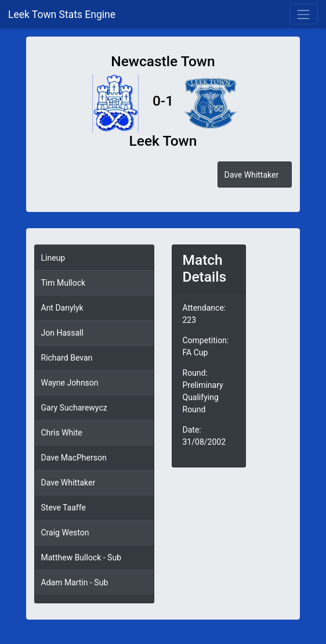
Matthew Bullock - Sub (81, 557)
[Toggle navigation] (304, 14)
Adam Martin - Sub (75, 582)
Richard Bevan (67, 358)
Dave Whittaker (251, 175)
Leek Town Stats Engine (63, 15)
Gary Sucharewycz (74, 408)
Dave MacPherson (74, 458)
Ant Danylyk (62, 308)
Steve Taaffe (64, 508)
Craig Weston (65, 533)
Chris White (62, 433)
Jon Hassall (62, 333)
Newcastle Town (163, 61)
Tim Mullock (64, 283)
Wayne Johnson (70, 383)
